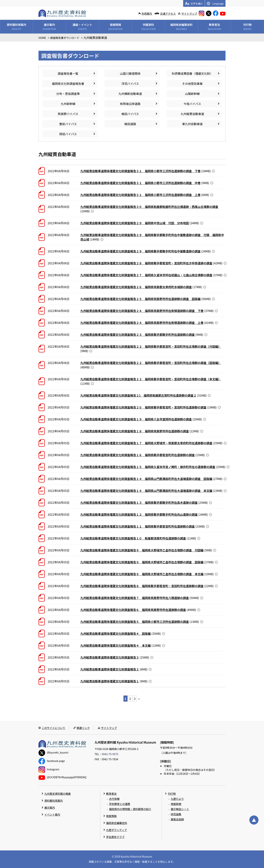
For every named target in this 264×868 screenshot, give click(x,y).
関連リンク (83, 728)
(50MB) (140, 598)
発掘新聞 (176, 804)
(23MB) (151, 491)
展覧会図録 (177, 819)
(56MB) (146, 299)
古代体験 (114, 799)
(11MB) (151, 381)
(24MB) (146, 171)
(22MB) (140, 431)
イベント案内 (52, 814)
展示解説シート (180, 809)
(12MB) (121, 645)
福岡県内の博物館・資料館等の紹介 (130, 809)
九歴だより (177, 799)
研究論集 (176, 814)
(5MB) (146, 550)
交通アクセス (168, 13)
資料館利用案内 (54, 800)
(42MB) (151, 263)
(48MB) (151, 365)
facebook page (52, 761)
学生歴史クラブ (115, 837)
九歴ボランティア (117, 830)
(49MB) (138, 610)
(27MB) (151, 479)
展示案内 (50, 807)
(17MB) (141, 287)
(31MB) (143, 395)
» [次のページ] (139, 699)
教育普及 (111, 794)
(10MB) (149, 209)
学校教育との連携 (120, 804)
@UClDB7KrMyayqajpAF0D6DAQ (62, 777)
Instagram (49, 769)
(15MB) (143, 455)
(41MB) (147, 323)
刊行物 (172, 794)
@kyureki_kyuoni (53, 752)
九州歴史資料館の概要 (58, 794)
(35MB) (121, 634)
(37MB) (151, 275)
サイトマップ (189, 13)
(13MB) (140, 622)
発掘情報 (111, 816)
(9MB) (145, 183)
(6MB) (145, 195)
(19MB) (148, 407)
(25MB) (151, 443)
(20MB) (141, 419)
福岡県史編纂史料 (117, 823)
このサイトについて (53, 728)
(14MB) (152, 237)
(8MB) (114, 669)
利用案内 (147, 13)
